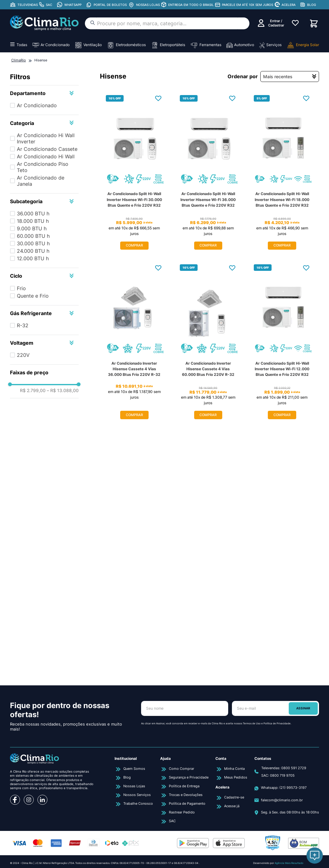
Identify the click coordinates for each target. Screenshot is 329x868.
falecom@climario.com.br (282, 800)
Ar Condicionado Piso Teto (43, 167)
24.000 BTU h (33, 251)
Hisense (41, 60)
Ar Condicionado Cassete (47, 149)
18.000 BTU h (33, 221)
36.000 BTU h (33, 213)
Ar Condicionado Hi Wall (46, 156)
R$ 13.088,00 (63, 529)
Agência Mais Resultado (289, 863)
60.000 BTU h (33, 236)
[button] (44, 93)
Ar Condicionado (37, 105)
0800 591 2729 (294, 768)
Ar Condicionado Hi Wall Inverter (46, 138)
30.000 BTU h (33, 243)
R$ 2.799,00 (33, 529)
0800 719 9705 (282, 775)
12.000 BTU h (33, 258)
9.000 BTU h (32, 228)
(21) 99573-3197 (293, 788)
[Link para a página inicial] (19, 60)
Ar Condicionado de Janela (41, 181)
